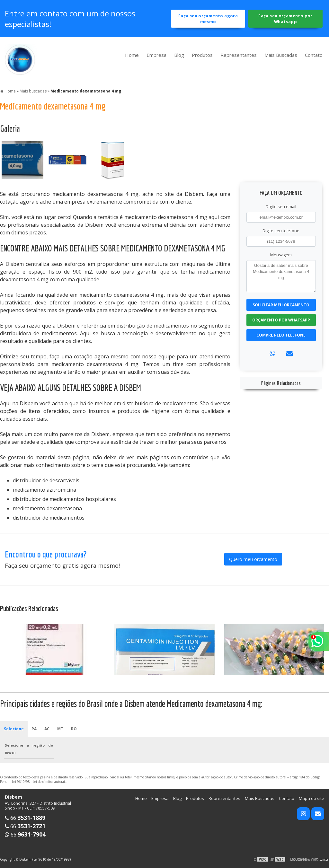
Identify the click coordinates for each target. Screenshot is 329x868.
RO (74, 729)
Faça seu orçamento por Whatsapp (285, 19)
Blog (179, 55)
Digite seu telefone (281, 231)
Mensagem (281, 255)
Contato (314, 55)
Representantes (239, 55)
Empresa (156, 55)
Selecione (14, 729)
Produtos (202, 55)
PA (34, 729)
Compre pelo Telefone (281, 335)
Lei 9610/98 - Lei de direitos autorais (39, 782)
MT (60, 729)
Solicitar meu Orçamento (281, 305)
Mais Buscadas (281, 55)
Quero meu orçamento (253, 559)
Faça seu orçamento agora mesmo (208, 19)
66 (25, 818)
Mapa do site (311, 798)
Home (132, 55)
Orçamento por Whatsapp (281, 320)
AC (47, 729)
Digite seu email (281, 206)
